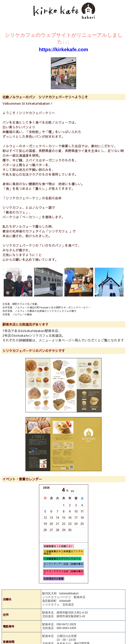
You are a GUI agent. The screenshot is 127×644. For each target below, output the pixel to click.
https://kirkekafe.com (63, 49)
